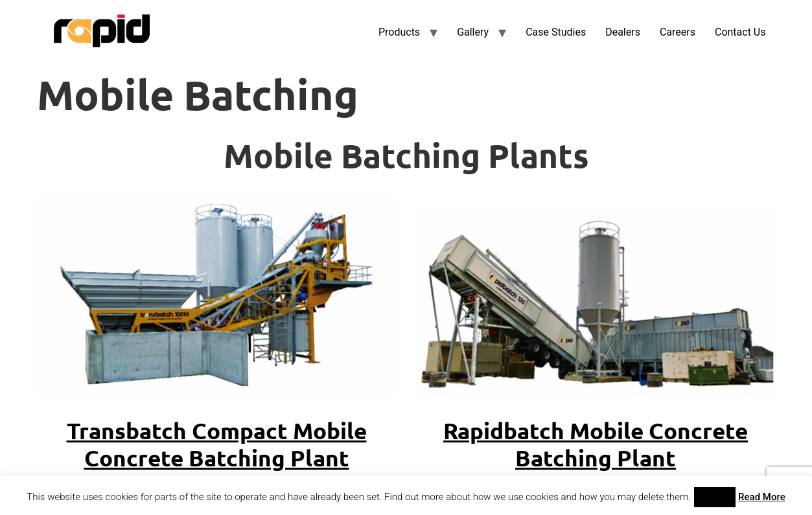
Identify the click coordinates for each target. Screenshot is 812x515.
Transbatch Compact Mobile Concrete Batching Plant (217, 444)
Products (399, 32)
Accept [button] (715, 497)
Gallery (473, 32)
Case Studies (556, 32)
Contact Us (740, 32)
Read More (762, 497)
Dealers (623, 32)
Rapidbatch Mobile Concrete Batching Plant (596, 444)
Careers (678, 32)
